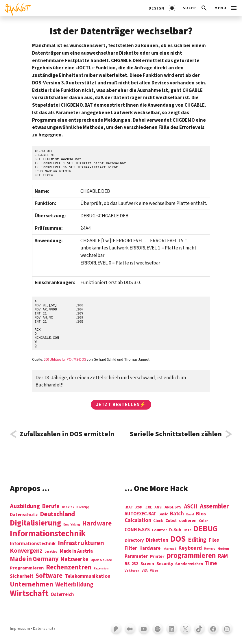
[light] (162, 8)
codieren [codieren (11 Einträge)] (188, 521)
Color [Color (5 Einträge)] (204, 521)
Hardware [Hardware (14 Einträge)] (150, 548)
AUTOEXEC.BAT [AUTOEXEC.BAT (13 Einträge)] (140, 514)
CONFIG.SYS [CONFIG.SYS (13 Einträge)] (137, 530)
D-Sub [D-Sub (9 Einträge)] (175, 530)
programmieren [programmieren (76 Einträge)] (191, 556)
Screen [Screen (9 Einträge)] (147, 564)
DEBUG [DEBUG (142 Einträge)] (206, 529)
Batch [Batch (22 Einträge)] (177, 514)
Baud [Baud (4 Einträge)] (190, 515)
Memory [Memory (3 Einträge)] (209, 549)
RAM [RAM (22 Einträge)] (223, 556)
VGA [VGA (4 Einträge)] (145, 571)
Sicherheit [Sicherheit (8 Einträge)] (22, 576)
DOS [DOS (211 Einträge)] (178, 539)
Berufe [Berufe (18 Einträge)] (51, 506)
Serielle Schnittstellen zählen (176, 434)
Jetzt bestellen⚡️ (121, 405)
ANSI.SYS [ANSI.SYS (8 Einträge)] (173, 507)
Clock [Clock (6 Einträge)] (158, 521)
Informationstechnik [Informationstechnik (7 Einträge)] (33, 544)
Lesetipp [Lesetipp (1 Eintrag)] (51, 552)
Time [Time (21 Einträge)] (211, 563)
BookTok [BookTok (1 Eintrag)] (68, 507)
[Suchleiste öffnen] (195, 8)
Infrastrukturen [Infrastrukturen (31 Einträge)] (81, 543)
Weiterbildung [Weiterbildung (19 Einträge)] (74, 584)
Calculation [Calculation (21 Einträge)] (138, 520)
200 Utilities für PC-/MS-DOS (65, 360)
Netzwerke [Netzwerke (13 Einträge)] (75, 559)
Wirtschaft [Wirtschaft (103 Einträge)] (29, 594)
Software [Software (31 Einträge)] (49, 576)
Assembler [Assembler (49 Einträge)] (214, 506)
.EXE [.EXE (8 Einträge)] (148, 507)
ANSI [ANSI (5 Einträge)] (158, 508)
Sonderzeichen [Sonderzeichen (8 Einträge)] (189, 564)
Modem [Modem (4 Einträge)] (223, 549)
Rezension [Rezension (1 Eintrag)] (101, 568)
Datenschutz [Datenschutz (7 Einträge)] (24, 515)
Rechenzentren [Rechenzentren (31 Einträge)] (69, 567)
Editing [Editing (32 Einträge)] (197, 540)
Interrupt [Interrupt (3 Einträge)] (169, 549)
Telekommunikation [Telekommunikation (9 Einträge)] (87, 576)
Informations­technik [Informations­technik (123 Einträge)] (48, 534)
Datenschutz (44, 629)
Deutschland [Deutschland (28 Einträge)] (57, 514)
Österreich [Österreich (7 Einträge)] (62, 595)
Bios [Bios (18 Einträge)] (201, 514)
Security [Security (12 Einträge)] (165, 564)
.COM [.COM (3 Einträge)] (139, 507)
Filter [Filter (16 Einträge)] (131, 548)
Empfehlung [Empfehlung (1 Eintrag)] (72, 524)
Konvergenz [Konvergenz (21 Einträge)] (26, 551)
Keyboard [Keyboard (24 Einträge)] (190, 548)
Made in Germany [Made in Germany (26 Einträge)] (34, 559)
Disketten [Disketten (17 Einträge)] (157, 540)
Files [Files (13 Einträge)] (214, 540)
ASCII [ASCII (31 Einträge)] (191, 507)
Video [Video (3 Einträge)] (154, 571)
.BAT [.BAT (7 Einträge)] (129, 507)
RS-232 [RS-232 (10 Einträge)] (131, 564)
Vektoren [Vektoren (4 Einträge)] (132, 571)
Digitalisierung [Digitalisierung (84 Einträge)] (35, 523)
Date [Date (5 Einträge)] (187, 530)
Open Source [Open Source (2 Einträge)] (101, 560)
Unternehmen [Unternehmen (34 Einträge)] (31, 584)
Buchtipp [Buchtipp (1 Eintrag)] (83, 507)
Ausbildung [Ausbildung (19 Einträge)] (25, 506)
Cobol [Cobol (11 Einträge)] (171, 521)
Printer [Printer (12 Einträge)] (157, 556)
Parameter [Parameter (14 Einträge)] (136, 557)
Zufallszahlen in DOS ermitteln (67, 434)
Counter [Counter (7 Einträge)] (159, 530)
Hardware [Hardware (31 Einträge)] (97, 523)
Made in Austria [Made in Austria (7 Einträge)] (76, 551)
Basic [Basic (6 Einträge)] (163, 514)
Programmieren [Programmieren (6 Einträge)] (27, 568)
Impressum (20, 629)
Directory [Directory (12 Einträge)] (134, 540)
